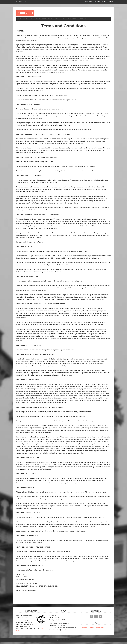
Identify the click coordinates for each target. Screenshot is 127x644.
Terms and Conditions (88, 629)
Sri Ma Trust (68, 642)
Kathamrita (28, 13)
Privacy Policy (100, 629)
